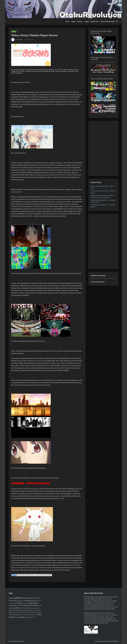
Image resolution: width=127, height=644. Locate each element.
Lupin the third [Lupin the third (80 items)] (24, 612)
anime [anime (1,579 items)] (18, 598)
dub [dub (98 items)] (38, 603)
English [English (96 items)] (11, 605)
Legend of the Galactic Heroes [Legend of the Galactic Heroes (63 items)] (26, 610)
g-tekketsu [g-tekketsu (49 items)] (11, 608)
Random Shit (95, 21)
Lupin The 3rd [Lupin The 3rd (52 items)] (17, 612)
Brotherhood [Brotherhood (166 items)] (29, 601)
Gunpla (87, 21)
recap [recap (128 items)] (18, 617)
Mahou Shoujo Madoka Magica (26, 575)
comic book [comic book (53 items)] (11, 603)
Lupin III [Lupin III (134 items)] (11, 612)
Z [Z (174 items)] (34, 617)
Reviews (80, 21)
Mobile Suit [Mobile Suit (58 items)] (38, 612)
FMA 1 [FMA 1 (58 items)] (17, 606)
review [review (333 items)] (22, 617)
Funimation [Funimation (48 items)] (40, 606)
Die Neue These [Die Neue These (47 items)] (25, 603)
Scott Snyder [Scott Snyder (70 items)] (28, 617)
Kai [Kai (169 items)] (18, 610)
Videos (73, 21)
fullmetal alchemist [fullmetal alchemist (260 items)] (30, 605)
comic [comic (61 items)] (40, 601)
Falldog (107, 597)
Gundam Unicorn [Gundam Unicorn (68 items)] (24, 608)
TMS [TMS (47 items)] (33, 617)
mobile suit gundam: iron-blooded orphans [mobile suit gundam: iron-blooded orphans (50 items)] (28, 615)
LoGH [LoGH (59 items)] (35, 610)
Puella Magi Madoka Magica (44, 575)
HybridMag (115, 641)
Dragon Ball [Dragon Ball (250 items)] (32, 603)
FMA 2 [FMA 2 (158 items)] (21, 605)
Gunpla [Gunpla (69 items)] (30, 608)
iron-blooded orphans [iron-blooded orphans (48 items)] (36, 608)
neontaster (20, 39)
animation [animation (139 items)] (12, 598)
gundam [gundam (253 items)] (16, 608)
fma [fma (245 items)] (14, 605)
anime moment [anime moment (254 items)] (28, 598)
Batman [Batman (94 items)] (16, 601)
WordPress (106, 641)
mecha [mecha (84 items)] (29, 612)
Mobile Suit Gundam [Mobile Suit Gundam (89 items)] (14, 615)
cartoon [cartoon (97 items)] (36, 601)
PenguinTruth (94, 599)
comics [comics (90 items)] (16, 603)
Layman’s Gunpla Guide (107, 21)
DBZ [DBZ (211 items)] (20, 603)
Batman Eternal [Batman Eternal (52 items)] (22, 601)
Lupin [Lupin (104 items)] (38, 610)
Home (67, 21)
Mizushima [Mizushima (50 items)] (33, 612)
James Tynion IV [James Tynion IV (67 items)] (13, 610)
